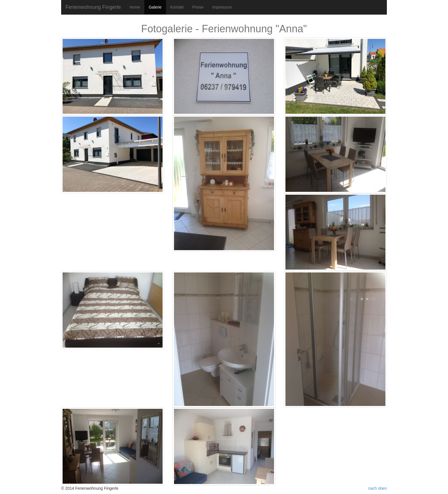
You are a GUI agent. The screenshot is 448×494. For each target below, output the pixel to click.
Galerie (155, 7)
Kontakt (177, 7)
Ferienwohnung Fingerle (93, 7)
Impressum (222, 7)
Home (135, 7)
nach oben (378, 488)
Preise (198, 7)
